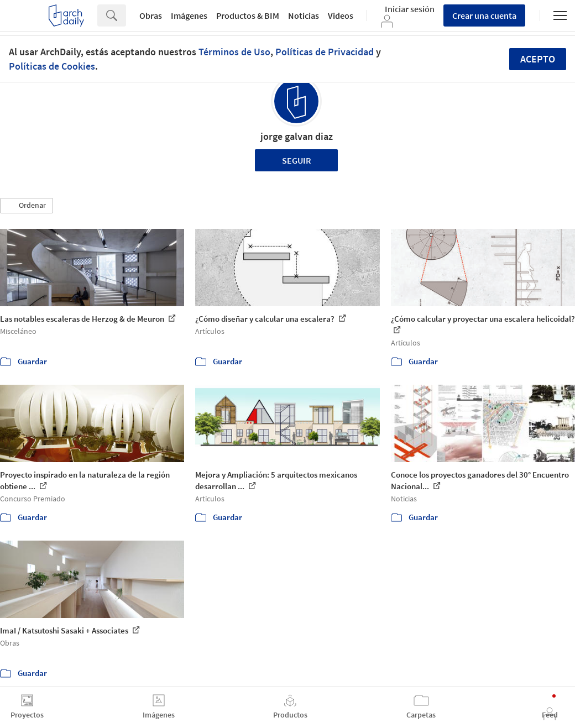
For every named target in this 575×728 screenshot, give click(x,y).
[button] (27, 206)
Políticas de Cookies (52, 66)
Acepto (538, 59)
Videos (341, 15)
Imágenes (189, 15)
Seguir (297, 160)
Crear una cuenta (484, 15)
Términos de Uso (234, 52)
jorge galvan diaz (297, 136)
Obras (151, 15)
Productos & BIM (248, 15)
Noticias (304, 15)
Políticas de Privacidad (325, 52)
